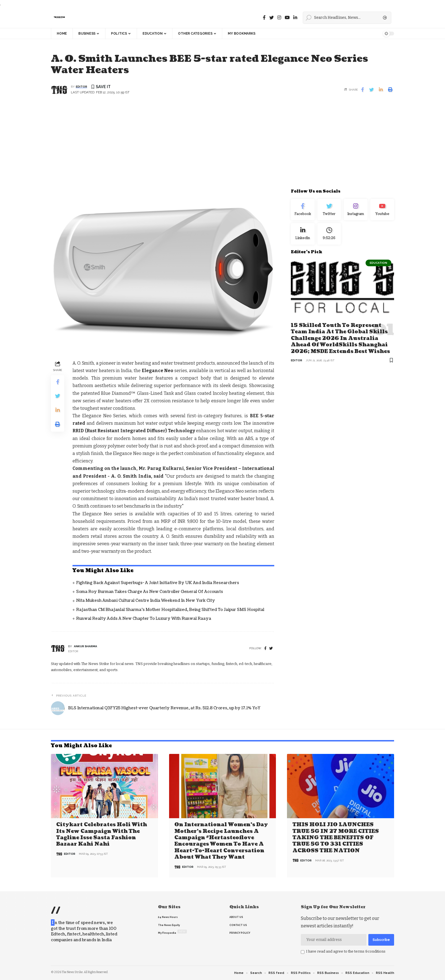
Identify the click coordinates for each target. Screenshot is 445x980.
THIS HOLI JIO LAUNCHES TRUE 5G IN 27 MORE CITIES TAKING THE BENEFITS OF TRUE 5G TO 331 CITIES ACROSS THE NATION (336, 838)
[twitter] (271, 648)
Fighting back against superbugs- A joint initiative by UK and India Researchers (158, 583)
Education (378, 263)
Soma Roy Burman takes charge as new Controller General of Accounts (150, 592)
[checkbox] (303, 952)
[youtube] (287, 18)
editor (82, 87)
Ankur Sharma (86, 646)
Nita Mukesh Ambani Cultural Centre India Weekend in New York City (146, 601)
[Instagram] (356, 210)
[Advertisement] (222, 145)
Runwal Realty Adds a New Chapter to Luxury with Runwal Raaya (144, 619)
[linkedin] (295, 18)
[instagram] (279, 18)
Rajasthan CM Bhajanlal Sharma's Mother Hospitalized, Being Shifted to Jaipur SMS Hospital (170, 610)
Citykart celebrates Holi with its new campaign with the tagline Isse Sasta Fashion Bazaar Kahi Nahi (102, 834)
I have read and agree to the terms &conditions (346, 951)
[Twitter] (271, 18)
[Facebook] (264, 18)
